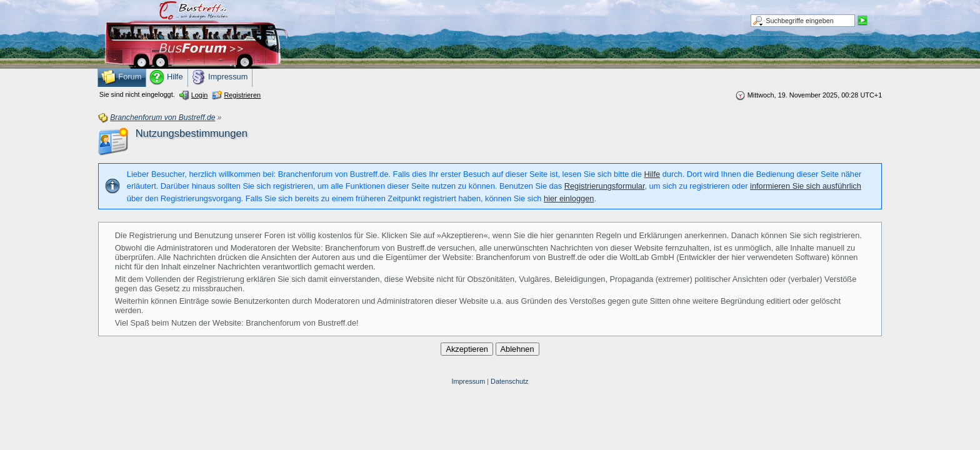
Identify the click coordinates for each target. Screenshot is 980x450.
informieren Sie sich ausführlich (806, 186)
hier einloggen (569, 198)
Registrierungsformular (605, 186)
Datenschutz (509, 381)
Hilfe (652, 174)
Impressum (468, 381)
